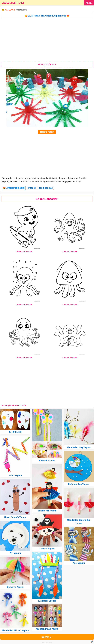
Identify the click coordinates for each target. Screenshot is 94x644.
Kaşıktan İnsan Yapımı (47, 629)
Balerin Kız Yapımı (47, 511)
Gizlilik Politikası (47, 643)
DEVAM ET (47, 637)
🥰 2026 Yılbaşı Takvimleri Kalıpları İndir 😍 (47, 16)
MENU (89, 3)
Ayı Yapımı (15, 553)
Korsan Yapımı (47, 549)
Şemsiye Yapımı (15, 587)
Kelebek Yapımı (47, 460)
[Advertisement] (47, 40)
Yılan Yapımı (15, 475)
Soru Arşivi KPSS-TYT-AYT (14, 405)
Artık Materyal (21, 10)
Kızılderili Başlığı (47, 601)
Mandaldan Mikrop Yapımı (15, 630)
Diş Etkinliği (15, 432)
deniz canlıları (46, 188)
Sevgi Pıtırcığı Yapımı (15, 517)
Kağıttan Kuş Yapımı (79, 484)
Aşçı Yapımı (79, 563)
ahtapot (32, 188)
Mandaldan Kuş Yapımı (79, 447)
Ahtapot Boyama (24, 252)
